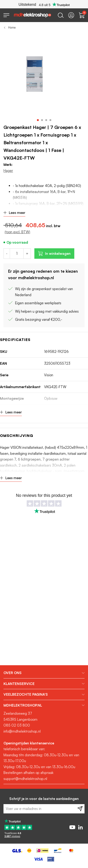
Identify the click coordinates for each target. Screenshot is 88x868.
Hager (8, 171)
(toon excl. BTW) (17, 232)
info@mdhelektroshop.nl (22, 731)
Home (12, 27)
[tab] (44, 673)
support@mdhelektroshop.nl (25, 779)
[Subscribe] (80, 809)
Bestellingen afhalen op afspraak (28, 773)
